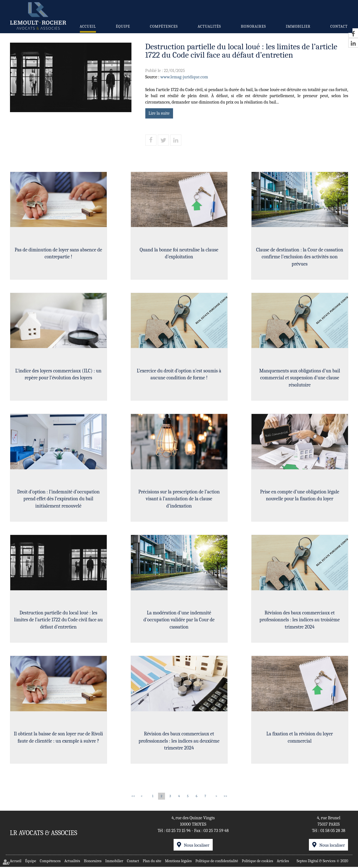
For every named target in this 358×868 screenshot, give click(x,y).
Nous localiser (197, 846)
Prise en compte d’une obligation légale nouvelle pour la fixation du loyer (300, 496)
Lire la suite (159, 113)
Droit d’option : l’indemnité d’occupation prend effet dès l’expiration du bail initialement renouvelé (59, 499)
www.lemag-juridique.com (184, 77)
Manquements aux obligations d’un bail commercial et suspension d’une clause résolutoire (300, 378)
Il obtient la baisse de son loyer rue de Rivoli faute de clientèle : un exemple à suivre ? (59, 738)
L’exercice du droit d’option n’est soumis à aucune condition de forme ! (179, 374)
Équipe (123, 26)
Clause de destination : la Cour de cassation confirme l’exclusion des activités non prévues (299, 257)
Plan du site (152, 862)
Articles (283, 862)
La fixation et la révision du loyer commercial (299, 738)
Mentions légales (178, 862)
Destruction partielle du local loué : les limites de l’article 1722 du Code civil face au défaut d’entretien (58, 620)
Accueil (88, 26)
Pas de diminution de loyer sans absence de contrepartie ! (58, 253)
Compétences (164, 26)
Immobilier (298, 26)
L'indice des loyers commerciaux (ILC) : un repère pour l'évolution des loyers (58, 374)
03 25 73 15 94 (178, 832)
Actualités (209, 26)
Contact (339, 26)
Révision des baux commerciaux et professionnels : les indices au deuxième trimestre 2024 (179, 742)
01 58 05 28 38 (333, 832)
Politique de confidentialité (217, 862)
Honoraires (253, 26)
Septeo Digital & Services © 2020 (323, 862)
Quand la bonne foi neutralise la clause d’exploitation (179, 253)
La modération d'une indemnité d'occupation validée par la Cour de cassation (179, 620)
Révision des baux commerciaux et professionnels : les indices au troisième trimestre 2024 (300, 620)
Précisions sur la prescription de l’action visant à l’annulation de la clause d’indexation (179, 499)
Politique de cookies (257, 862)
